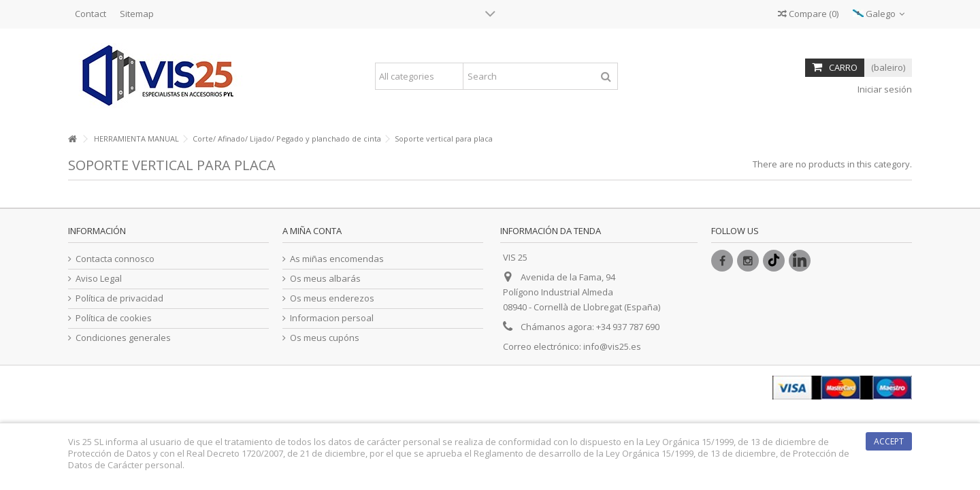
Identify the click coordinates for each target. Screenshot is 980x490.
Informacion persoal (332, 318)
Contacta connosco (115, 259)
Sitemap (137, 14)
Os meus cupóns (325, 338)
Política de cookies (114, 318)
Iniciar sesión (884, 89)
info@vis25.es (612, 346)
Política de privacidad (119, 298)
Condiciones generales (123, 338)
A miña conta (312, 231)
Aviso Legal (99, 279)
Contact (91, 14)
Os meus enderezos (332, 298)
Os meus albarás (325, 279)
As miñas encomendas (337, 259)
